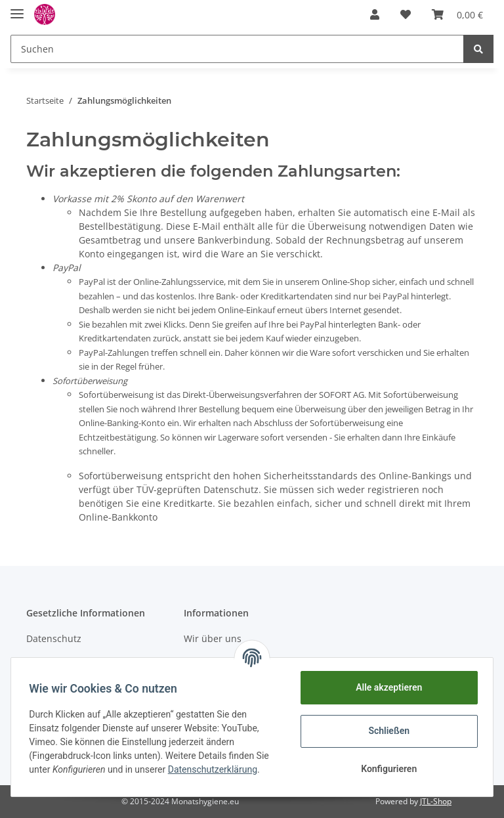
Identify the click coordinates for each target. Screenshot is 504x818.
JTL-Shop (436, 801)
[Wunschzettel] (406, 14)
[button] (375, 14)
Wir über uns (213, 638)
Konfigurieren (386, 769)
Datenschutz (54, 638)
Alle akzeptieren (386, 687)
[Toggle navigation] (17, 8)
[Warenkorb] (457, 14)
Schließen (386, 731)
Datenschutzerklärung (215, 769)
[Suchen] (237, 49)
